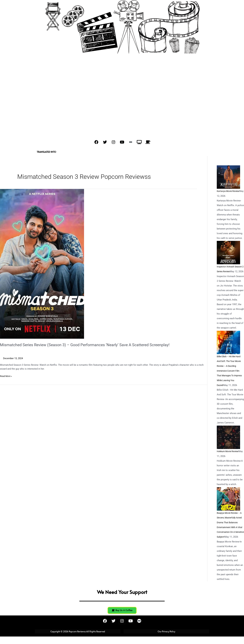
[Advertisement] (122, 100)
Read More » (6, 376)
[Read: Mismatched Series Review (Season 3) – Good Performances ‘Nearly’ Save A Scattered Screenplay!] (42, 264)
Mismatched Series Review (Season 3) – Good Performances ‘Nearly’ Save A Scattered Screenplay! (88, 345)
